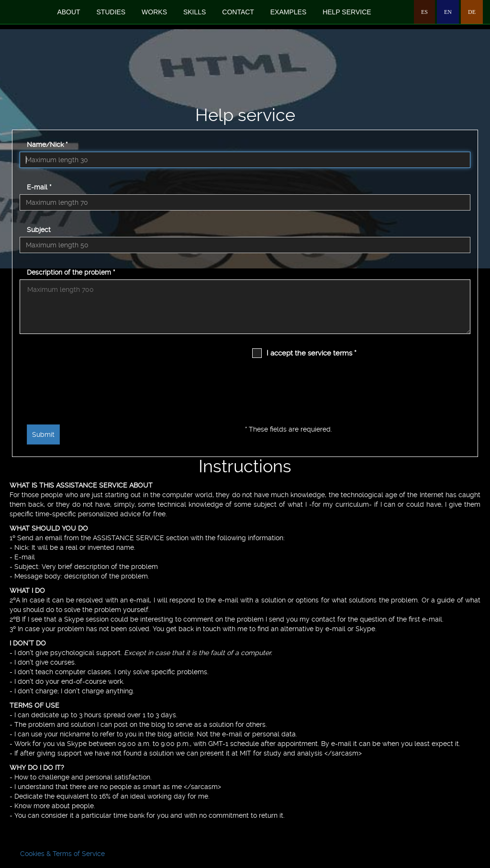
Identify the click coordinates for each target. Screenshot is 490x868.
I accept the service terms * (312, 353)
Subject (39, 230)
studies (111, 12)
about (68, 12)
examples (288, 12)
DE (472, 12)
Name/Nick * (47, 145)
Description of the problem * (71, 272)
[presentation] (66, 383)
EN (448, 12)
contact (238, 12)
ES (424, 12)
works (154, 12)
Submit (43, 434)
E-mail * (39, 187)
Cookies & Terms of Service (62, 854)
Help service (347, 12)
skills (195, 12)
